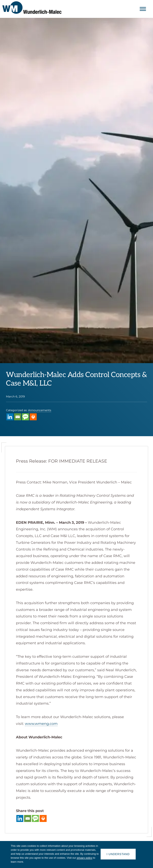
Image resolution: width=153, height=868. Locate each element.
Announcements (40, 410)
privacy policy (84, 858)
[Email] (18, 417)
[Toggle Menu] (143, 9)
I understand (118, 854)
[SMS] (25, 417)
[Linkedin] (10, 417)
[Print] (33, 417)
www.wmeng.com (41, 724)
